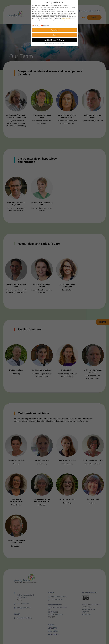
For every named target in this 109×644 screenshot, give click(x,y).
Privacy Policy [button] (56, 44)
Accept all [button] (55, 30)
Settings (63, 20)
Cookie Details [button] (49, 44)
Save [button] (55, 35)
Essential (36, 26)
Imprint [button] (62, 44)
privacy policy (66, 18)
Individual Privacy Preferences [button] (55, 40)
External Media (46, 26)
